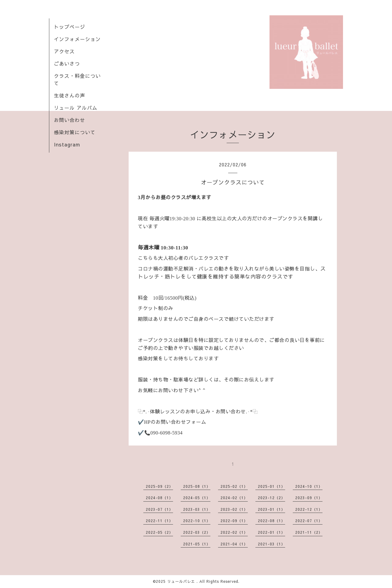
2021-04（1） (234, 544)
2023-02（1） (234, 509)
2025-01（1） (271, 486)
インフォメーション (77, 39)
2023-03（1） (197, 509)
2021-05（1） (197, 544)
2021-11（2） (309, 532)
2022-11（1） (159, 521)
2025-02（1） (234, 486)
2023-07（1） (159, 509)
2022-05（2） (159, 532)
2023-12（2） (271, 498)
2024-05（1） (197, 498)
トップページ (70, 27)
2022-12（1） (309, 509)
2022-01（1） (271, 532)
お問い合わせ (70, 120)
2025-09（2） (159, 486)
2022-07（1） (309, 521)
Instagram (67, 144)
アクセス (64, 51)
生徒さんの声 (70, 95)
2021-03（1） (271, 544)
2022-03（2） (197, 532)
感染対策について (75, 132)
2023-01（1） (271, 509)
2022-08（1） (271, 521)
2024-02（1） (234, 498)
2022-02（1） (234, 532)
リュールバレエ (182, 581)
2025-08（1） (197, 486)
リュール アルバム (76, 108)
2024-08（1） (159, 498)
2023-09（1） (309, 498)
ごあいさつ (67, 63)
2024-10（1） (309, 486)
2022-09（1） (234, 521)
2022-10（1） (197, 521)
